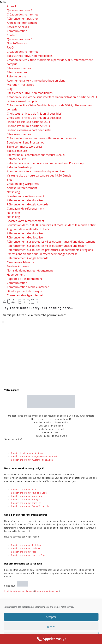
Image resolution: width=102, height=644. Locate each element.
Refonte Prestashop (19, 167)
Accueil (11, 6)
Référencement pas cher (22, 19)
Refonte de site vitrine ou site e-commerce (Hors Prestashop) (46, 163)
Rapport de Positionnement (25, 279)
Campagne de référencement (26, 209)
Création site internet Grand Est (26, 503)
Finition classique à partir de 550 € (29, 122)
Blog (10, 89)
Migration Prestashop (21, 85)
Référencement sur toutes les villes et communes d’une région (47, 246)
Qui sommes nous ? (19, 10)
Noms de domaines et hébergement (30, 270)
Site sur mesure (17, 72)
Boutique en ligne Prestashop (26, 142)
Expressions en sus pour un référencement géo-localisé (42, 254)
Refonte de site (16, 76)
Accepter (51, 617)
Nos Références (17, 43)
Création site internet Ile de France (27, 545)
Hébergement (16, 275)
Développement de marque (24, 291)
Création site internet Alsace (25, 490)
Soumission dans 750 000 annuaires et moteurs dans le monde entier (51, 225)
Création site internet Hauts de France (29, 555)
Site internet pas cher (14, 591)
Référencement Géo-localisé (25, 200)
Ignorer (51, 626)
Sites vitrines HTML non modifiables (30, 56)
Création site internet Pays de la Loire (29, 493)
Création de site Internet (22, 14)
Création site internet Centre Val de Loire (30, 506)
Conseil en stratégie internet (25, 295)
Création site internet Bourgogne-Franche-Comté (34, 456)
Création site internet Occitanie (26, 549)
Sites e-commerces (19, 68)
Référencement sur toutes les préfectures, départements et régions (50, 250)
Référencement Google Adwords (28, 204)
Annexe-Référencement (22, 23)
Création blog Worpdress (23, 184)
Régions (30, 591)
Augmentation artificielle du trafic (28, 229)
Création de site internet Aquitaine (27, 453)
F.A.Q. (11, 47)
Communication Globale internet (28, 287)
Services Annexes (18, 27)
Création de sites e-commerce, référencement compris (42, 138)
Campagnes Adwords (20, 262)
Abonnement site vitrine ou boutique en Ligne (36, 81)
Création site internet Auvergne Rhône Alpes (32, 460)
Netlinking (13, 192)
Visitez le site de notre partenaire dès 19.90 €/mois (39, 175)
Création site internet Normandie (27, 496)
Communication (17, 31)
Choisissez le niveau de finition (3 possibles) (35, 114)
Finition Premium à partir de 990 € (29, 126)
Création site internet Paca (24, 552)
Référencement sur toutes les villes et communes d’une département (51, 242)
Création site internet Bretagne (26, 500)
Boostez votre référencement (26, 196)
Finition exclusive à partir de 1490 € (29, 130)
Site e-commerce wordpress (25, 147)
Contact (12, 35)
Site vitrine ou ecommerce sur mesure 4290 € (36, 155)
